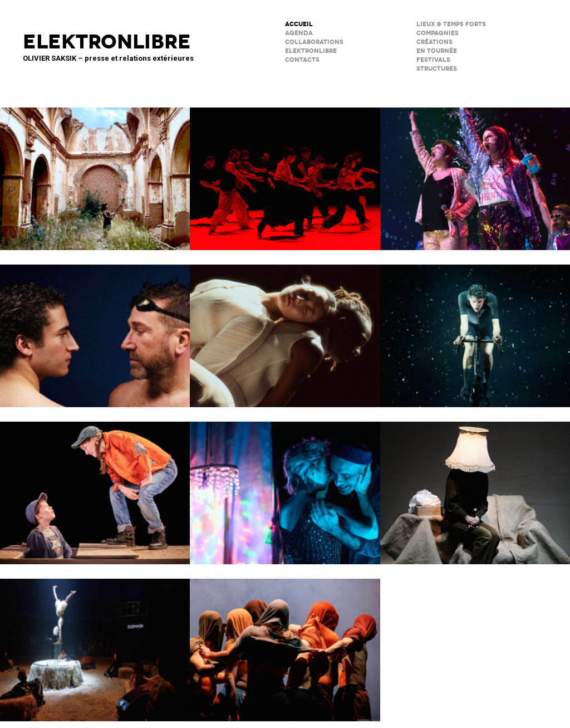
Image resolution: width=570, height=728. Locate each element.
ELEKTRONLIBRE (311, 51)
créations (434, 42)
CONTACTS (302, 60)
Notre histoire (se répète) (285, 486)
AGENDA (299, 33)
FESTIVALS (433, 60)
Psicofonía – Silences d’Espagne (95, 172)
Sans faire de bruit (475, 486)
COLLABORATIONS (314, 42)
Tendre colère (285, 172)
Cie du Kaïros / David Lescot (95, 486)
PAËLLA (475, 172)
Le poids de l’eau (95, 329)
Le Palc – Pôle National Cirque (95, 643)
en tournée (437, 51)
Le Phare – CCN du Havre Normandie (285, 643)
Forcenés (475, 329)
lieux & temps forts (451, 24)
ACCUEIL (299, 24)
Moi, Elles (285, 329)
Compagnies (438, 33)
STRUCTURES (437, 69)
